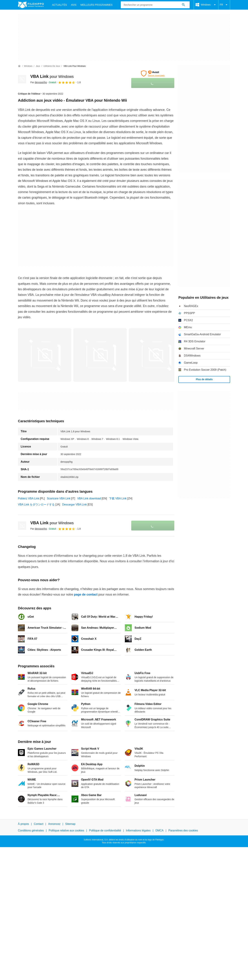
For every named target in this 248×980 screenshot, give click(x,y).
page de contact (86, 594)
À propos (23, 824)
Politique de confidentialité (105, 830)
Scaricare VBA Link (59, 498)
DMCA (159, 830)
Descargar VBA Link (74, 504)
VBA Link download (89, 498)
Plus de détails (204, 379)
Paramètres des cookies (183, 830)
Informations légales (138, 830)
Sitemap (70, 824)
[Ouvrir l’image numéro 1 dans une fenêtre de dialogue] (100, 355)
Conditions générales (31, 830)
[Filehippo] (31, 5)
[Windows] (28, 66)
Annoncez (54, 824)
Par (39, 82)
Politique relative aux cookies (66, 830)
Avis (74, 5)
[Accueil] (19, 66)
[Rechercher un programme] (183, 5)
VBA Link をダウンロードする (36, 504)
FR (224, 5)
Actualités (59, 5)
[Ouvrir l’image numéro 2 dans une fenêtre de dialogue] (156, 355)
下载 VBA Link (118, 498)
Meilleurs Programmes (96, 5)
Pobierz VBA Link (29, 498)
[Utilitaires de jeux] (52, 66)
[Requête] (155, 5)
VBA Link (52, 76)
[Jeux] (38, 66)
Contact (38, 824)
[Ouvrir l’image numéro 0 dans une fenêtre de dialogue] (45, 355)
